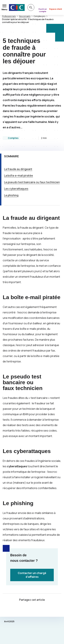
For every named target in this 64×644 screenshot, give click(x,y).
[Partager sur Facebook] (36, 610)
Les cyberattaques (16, 189)
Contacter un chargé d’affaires (32, 575)
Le (11, 195)
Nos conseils (25, 16)
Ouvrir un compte (43, 10)
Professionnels (9, 16)
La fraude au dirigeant (18, 169)
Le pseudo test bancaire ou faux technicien (32, 182)
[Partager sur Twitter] (28, 610)
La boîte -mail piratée (19, 176)
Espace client (56, 9)
